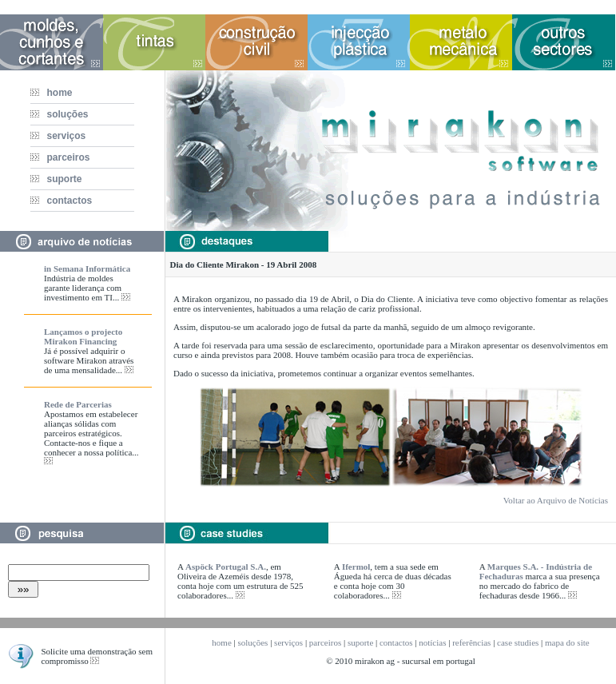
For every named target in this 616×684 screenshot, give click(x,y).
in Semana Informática (87, 268)
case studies (518, 642)
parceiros (65, 157)
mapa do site (567, 642)
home (56, 93)
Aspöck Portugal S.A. (226, 567)
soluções (64, 114)
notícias (432, 642)
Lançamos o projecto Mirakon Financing (83, 336)
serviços (63, 136)
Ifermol (356, 567)
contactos (66, 201)
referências (471, 642)
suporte (61, 179)
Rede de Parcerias (78, 404)
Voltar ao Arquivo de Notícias (556, 500)
